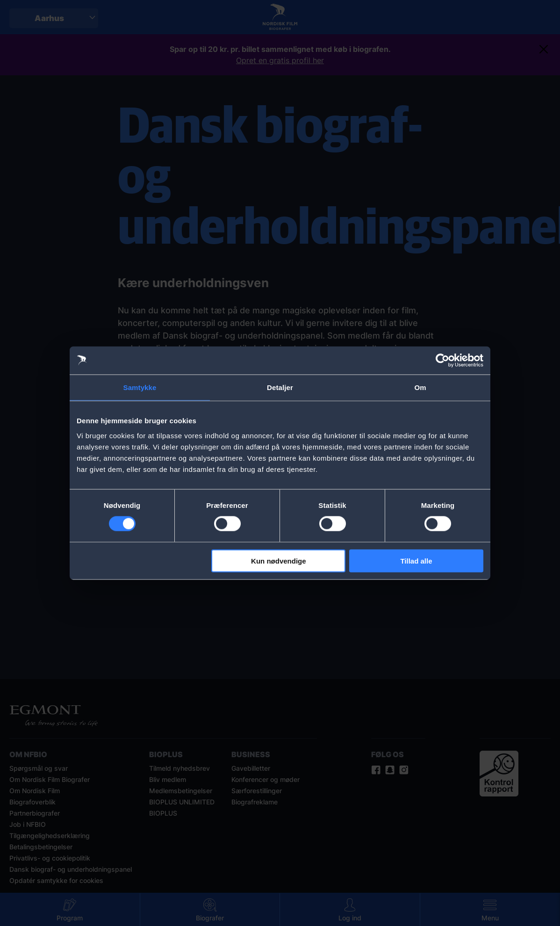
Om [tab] (420, 387)
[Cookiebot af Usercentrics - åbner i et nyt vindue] (442, 361)
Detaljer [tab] (280, 387)
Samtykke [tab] (140, 387)
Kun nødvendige (279, 561)
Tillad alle (416, 561)
